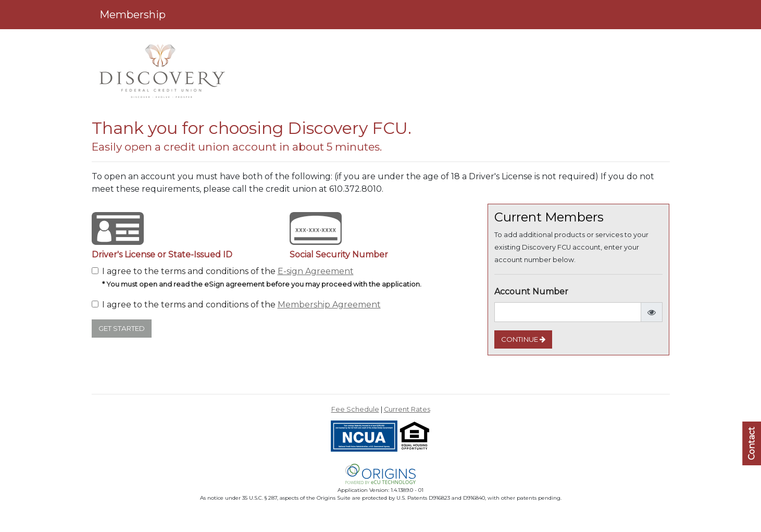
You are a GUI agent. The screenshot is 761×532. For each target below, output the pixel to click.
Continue (523, 339)
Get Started (122, 328)
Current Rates (407, 409)
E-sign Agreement (316, 271)
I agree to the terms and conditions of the (262, 277)
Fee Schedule (355, 409)
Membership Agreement (329, 305)
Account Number (531, 292)
